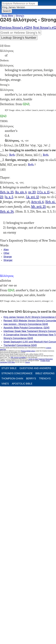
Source (27, 362)
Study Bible (7, 16)
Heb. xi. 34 (7, 212)
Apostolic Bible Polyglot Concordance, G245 (26, 328)
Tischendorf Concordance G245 (20, 345)
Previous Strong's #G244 (16, 28)
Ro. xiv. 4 (21, 192)
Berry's (31, 379)
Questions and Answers (35, 368)
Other (6, 253)
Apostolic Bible (22, 384)
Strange (8, 257)
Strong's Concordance (17, 373)
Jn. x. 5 (9, 197)
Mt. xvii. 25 (38, 207)
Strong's (20, 16)
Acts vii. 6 (37, 202)
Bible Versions (45, 373)
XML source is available (18, 358)
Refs (12, 155)
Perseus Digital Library (28, 351)
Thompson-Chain (12, 379)
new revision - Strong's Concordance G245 (26, 324)
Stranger (8, 260)
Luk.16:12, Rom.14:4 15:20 (12, 155)
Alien (6, 250)
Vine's (5, 384)
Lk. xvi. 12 (33, 197)
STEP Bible (11, 362)
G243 (26, 104)
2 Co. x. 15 (43, 192)
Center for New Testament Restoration (41, 359)
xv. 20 (32, 192)
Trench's (45, 379)
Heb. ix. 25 (7, 192)
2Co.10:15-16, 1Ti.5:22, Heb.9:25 (46, 155)
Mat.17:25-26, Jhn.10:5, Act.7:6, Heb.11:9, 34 (31, 165)
